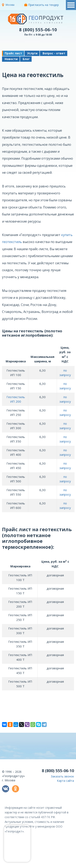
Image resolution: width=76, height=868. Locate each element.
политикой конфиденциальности (55, 865)
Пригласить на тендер (42, 5)
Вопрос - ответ (54, 53)
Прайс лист (13, 53)
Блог (26, 59)
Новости (11, 59)
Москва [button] (10, 5)
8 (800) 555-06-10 (38, 29)
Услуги (32, 53)
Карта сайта (65, 781)
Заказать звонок (62, 776)
